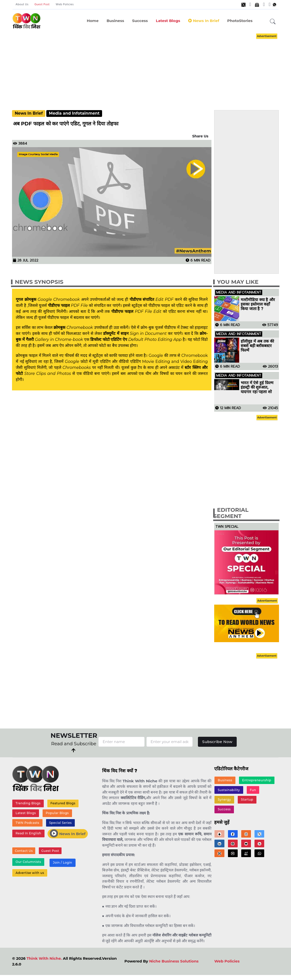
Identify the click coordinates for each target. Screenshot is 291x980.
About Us (22, 5)
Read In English (28, 833)
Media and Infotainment (74, 113)
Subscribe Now (217, 742)
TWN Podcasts (27, 823)
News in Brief (204, 21)
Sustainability (229, 790)
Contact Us (24, 851)
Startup (247, 799)
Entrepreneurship (257, 780)
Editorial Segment (231, 513)
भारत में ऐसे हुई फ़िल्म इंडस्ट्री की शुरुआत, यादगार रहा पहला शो (257, 387)
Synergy (224, 799)
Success (140, 21)
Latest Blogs (168, 21)
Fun (253, 790)
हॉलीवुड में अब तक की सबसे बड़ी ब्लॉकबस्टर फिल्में (257, 346)
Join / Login (63, 863)
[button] (273, 22)
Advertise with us (30, 873)
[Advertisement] (151, 67)
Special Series (60, 823)
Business (115, 21)
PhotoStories (240, 21)
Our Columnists (28, 862)
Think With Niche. (44, 958)
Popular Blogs (57, 813)
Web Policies (65, 5)
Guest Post (42, 5)
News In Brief (29, 113)
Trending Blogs (28, 803)
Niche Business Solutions (174, 961)
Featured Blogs (63, 803)
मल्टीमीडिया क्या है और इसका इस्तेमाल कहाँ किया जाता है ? (258, 304)
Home (93, 21)
